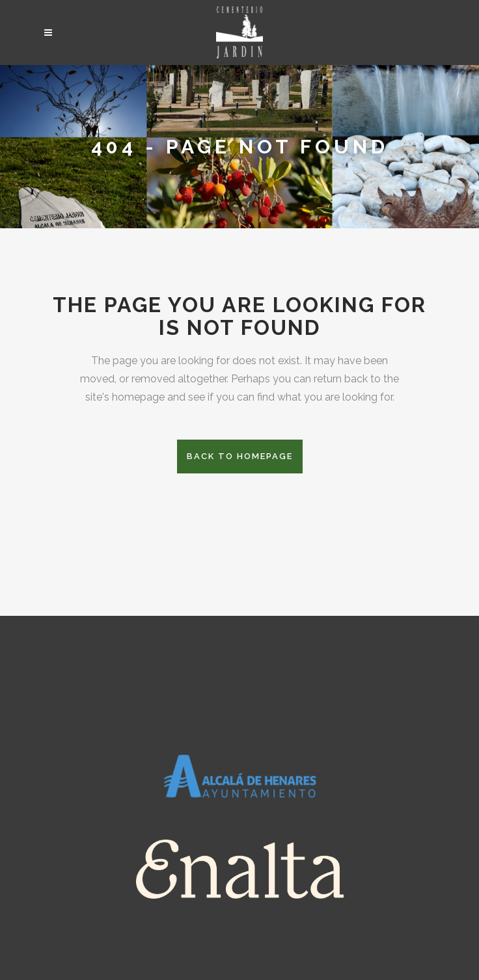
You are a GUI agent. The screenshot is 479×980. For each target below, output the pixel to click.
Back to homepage (240, 456)
